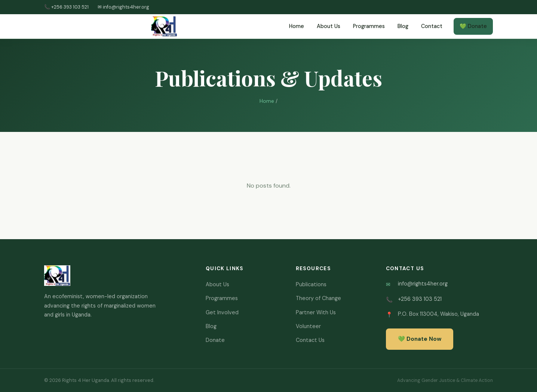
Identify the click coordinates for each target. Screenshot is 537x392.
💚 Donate (473, 26)
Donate (215, 340)
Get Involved (222, 312)
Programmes (369, 26)
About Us (329, 26)
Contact (432, 26)
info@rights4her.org (423, 284)
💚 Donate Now (420, 339)
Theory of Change (318, 298)
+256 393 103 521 (420, 299)
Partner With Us (316, 312)
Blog (403, 26)
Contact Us (310, 340)
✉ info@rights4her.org (123, 7)
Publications (311, 284)
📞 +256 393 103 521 (66, 7)
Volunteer (308, 326)
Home (297, 26)
